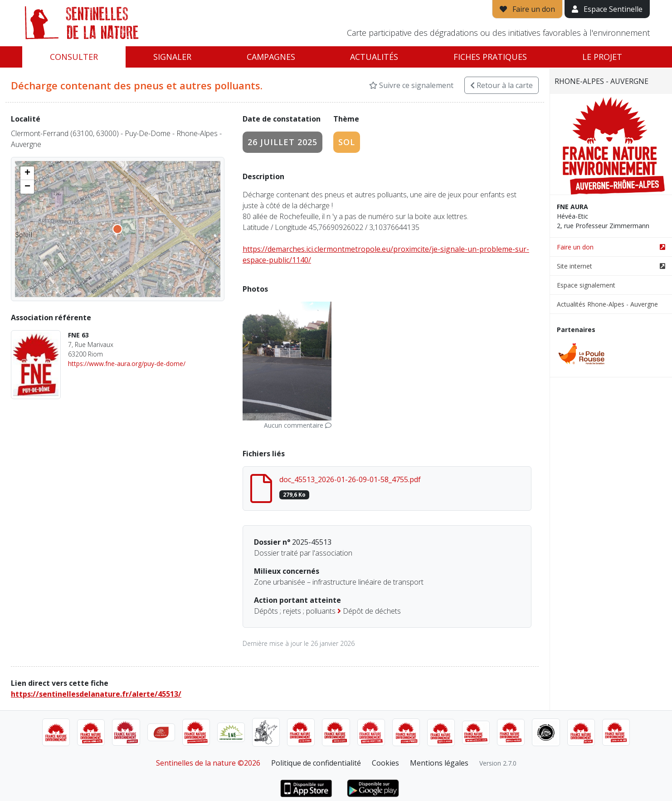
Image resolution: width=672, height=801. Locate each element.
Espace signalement (586, 285)
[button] (27, 173)
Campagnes (271, 57)
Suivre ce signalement (411, 85)
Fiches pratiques (490, 57)
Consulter (74, 57)
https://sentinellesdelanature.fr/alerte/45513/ (96, 694)
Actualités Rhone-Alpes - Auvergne (607, 304)
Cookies (385, 763)
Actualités (374, 57)
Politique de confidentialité (316, 763)
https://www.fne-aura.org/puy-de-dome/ (127, 364)
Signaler (172, 57)
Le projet (602, 57)
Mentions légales (439, 763)
